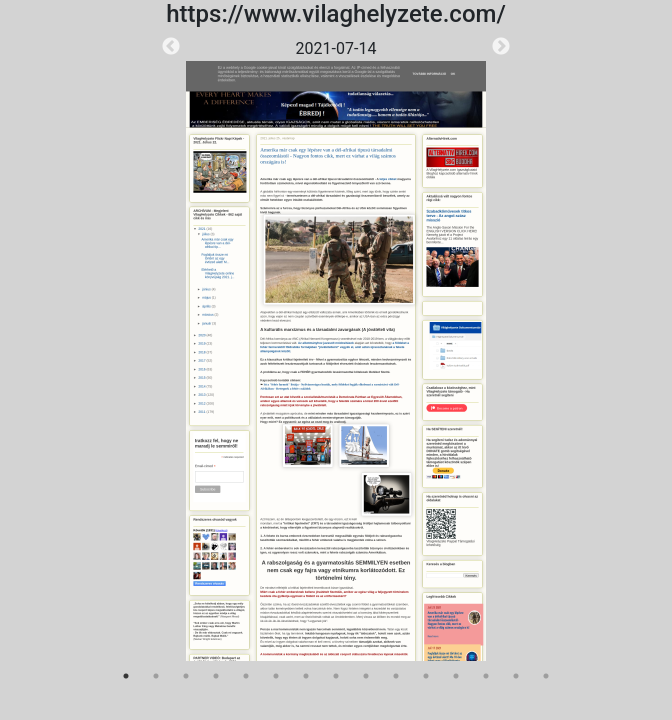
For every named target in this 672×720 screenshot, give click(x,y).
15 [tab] (546, 676)
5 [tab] (246, 676)
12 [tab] (456, 676)
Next (501, 47)
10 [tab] (396, 676)
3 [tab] (186, 676)
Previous (171, 47)
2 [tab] (156, 676)
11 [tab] (426, 676)
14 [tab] (516, 676)
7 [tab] (306, 676)
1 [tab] (126, 676)
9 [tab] (366, 676)
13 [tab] (486, 676)
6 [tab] (276, 676)
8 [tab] (336, 676)
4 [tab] (216, 676)
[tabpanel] (336, 349)
